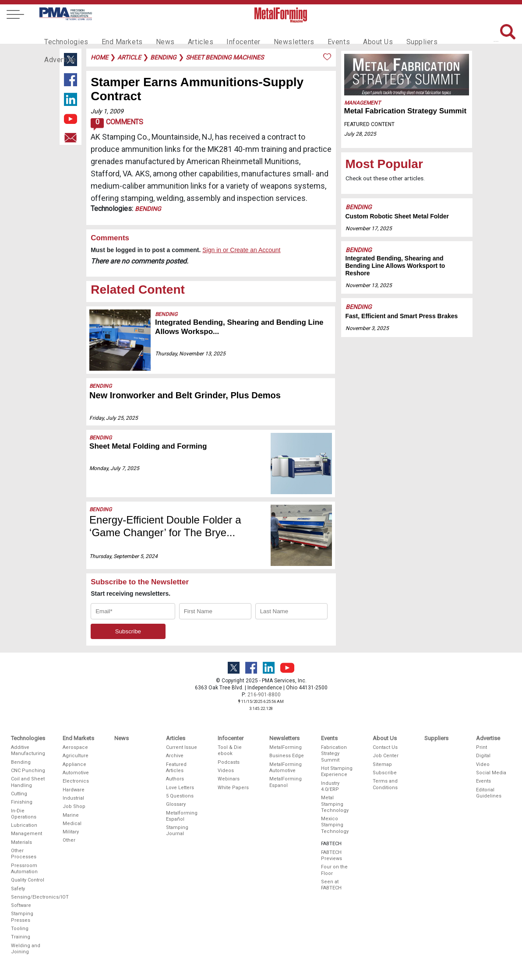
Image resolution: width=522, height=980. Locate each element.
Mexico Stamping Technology (335, 825)
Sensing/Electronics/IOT (28, 897)
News (156, 33)
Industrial (73, 798)
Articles (188, 33)
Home (99, 57)
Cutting (19, 794)
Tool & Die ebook (230, 750)
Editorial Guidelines (489, 793)
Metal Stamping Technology (335, 804)
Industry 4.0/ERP (330, 786)
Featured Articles (176, 767)
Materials (21, 842)
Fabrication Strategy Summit (334, 754)
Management (362, 103)
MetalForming (286, 747)
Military (71, 832)
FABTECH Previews (332, 855)
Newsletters (275, 33)
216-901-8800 (264, 695)
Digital (483, 756)
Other (69, 840)
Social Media (491, 773)
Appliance (74, 764)
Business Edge (287, 756)
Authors (175, 779)
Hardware (74, 790)
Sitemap (382, 764)
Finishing (22, 802)
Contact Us (385, 747)
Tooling (20, 929)
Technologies (64, 33)
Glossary (176, 804)
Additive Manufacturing (28, 750)
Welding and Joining (26, 949)
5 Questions (180, 796)
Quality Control (28, 880)
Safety (18, 889)
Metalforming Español (182, 816)
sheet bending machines (225, 57)
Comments (117, 124)
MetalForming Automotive (286, 767)
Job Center (386, 756)
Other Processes (24, 854)
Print (481, 747)
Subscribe (385, 773)
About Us (353, 33)
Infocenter (229, 33)
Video (483, 764)
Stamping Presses (22, 917)
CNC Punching (28, 771)
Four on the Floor (334, 870)
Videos (226, 771)
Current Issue (182, 747)
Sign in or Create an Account (241, 250)
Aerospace (75, 747)
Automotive (76, 773)
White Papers (233, 788)
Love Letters (180, 788)
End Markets (116, 33)
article (129, 57)
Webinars (229, 779)
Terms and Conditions (385, 784)
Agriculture (76, 756)
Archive (175, 756)
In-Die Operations (24, 814)
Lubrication (24, 825)
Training (21, 937)
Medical (72, 824)
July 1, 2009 (107, 111)
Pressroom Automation (24, 869)
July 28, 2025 (360, 134)
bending (163, 57)
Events (317, 33)
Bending (148, 209)
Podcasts (229, 762)
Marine (71, 815)
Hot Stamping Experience (337, 771)
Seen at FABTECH (331, 885)
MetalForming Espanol (286, 782)
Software (21, 905)
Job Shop (74, 806)
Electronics (76, 781)
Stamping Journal (177, 831)
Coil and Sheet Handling (28, 782)
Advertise (436, 33)
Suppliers (395, 33)
